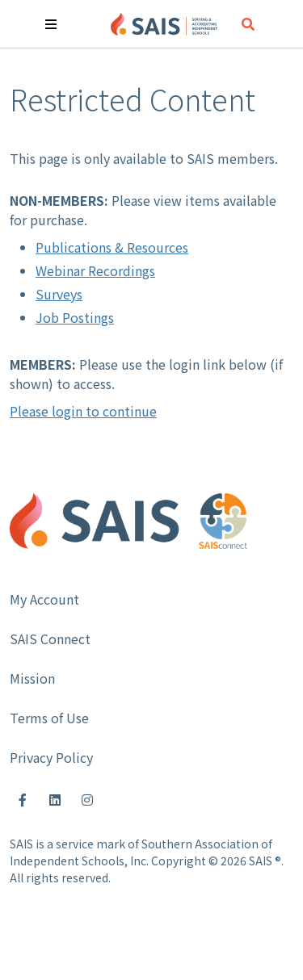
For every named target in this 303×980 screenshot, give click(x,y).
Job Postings (75, 317)
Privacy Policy (51, 757)
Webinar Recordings (95, 270)
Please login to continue (83, 411)
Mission (32, 678)
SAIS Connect (50, 639)
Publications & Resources (112, 247)
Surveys (59, 294)
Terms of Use (49, 718)
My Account (44, 599)
